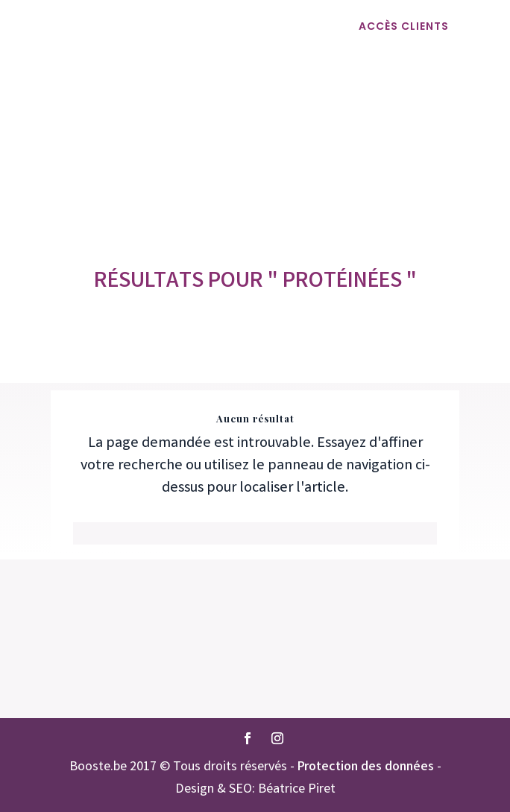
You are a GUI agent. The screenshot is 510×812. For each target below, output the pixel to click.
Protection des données (366, 767)
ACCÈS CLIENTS (404, 26)
